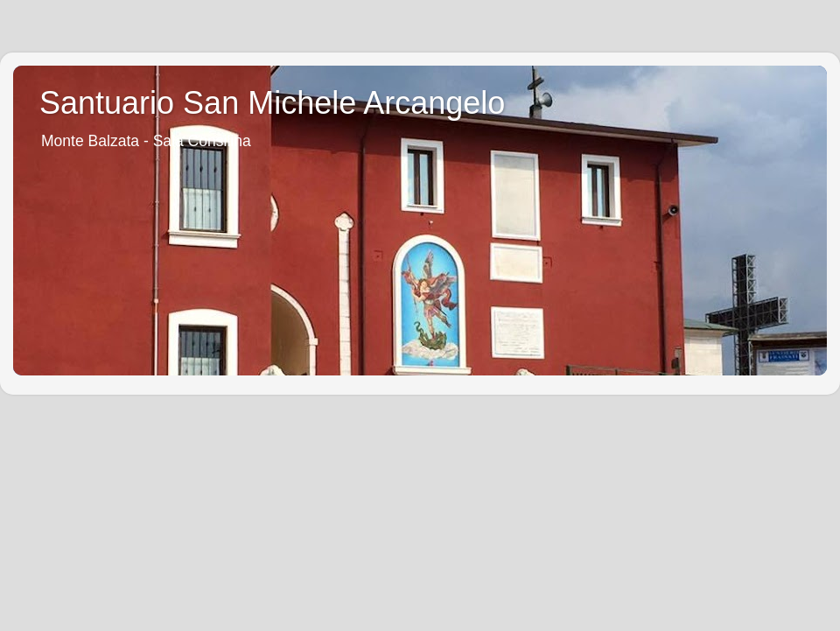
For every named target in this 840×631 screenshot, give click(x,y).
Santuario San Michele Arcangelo (272, 103)
